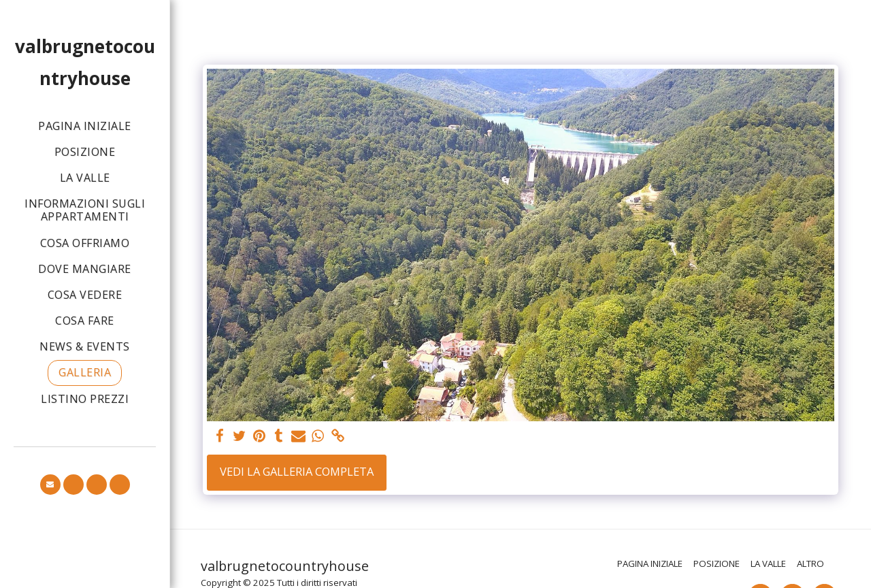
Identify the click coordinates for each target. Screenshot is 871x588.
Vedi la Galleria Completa (297, 471)
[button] (50, 485)
